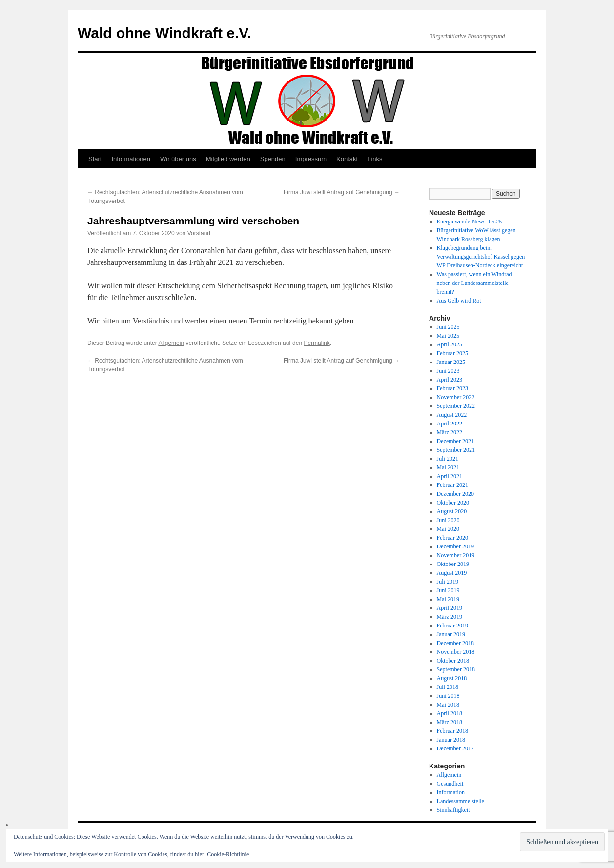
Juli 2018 (448, 687)
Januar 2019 (451, 634)
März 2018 (450, 722)
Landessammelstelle (460, 801)
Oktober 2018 (453, 661)
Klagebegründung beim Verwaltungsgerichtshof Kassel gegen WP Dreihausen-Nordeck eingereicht (481, 257)
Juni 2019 (448, 590)
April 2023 (450, 380)
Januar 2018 (451, 740)
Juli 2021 (448, 459)
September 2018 (456, 669)
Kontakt (347, 159)
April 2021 (450, 476)
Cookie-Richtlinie (228, 854)
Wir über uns (178, 159)
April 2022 (450, 424)
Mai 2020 (448, 529)
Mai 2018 (448, 705)
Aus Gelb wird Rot (459, 301)
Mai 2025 (448, 336)
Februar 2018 (452, 731)
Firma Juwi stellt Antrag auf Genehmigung (342, 192)
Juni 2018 (448, 696)
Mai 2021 (448, 467)
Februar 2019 (452, 626)
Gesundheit (450, 784)
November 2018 (456, 652)
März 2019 (450, 617)
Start (95, 159)
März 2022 (450, 432)
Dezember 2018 (455, 643)
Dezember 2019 (455, 546)
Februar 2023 (452, 388)
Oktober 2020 (453, 503)
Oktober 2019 (453, 564)
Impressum (311, 159)
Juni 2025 (448, 327)
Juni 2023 (448, 371)
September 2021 (456, 450)
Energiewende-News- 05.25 (470, 222)
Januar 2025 (451, 362)
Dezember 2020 (455, 494)
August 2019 (452, 573)
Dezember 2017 (455, 748)
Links (375, 159)
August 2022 (452, 415)
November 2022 (456, 397)
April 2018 (450, 713)
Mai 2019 (448, 599)
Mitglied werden (228, 159)
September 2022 (456, 406)
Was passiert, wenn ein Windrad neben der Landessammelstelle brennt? (474, 283)
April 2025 (450, 344)
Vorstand (199, 233)
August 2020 (452, 511)
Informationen (131, 159)
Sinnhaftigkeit (453, 810)
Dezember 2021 (455, 441)
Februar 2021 (452, 485)
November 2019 (456, 555)
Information (451, 792)
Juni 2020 (448, 520)
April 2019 (450, 608)
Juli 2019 (448, 582)
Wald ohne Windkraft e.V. (164, 33)
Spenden (273, 159)
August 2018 (452, 678)
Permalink (317, 343)
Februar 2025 (452, 353)
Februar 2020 (452, 538)
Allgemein (171, 343)
